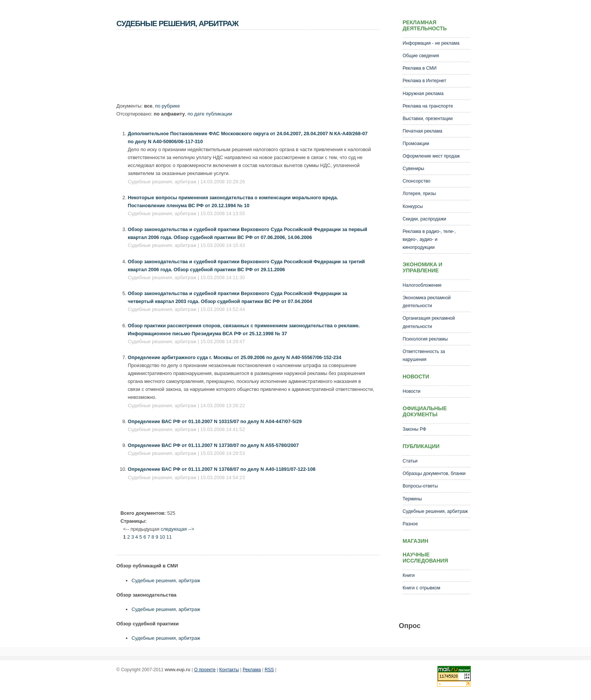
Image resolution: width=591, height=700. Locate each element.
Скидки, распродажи (424, 219)
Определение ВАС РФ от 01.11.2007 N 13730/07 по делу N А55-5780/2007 (213, 445)
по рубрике (168, 106)
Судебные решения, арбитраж (166, 580)
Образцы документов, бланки (434, 473)
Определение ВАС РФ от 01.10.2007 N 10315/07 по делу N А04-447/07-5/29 (215, 421)
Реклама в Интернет (424, 81)
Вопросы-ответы (420, 486)
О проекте (205, 670)
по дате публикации (210, 114)
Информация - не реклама (431, 43)
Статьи (410, 461)
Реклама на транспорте (428, 106)
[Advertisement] (254, 69)
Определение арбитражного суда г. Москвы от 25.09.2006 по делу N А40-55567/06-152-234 (234, 357)
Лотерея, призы (419, 194)
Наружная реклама (423, 94)
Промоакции (416, 144)
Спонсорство (416, 181)
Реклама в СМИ (419, 68)
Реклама (252, 670)
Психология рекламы (425, 339)
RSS (269, 670)
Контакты (229, 670)
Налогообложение (422, 285)
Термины (412, 499)
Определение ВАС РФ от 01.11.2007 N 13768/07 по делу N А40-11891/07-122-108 (222, 469)
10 (162, 537)
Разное (410, 524)
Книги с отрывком (421, 588)
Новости (412, 391)
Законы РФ (414, 429)
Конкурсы (413, 206)
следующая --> (177, 529)
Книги (409, 575)
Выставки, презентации (428, 119)
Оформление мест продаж (431, 156)
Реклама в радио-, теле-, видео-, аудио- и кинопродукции (429, 239)
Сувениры (413, 169)
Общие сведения (421, 56)
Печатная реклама (422, 131)
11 (169, 537)
